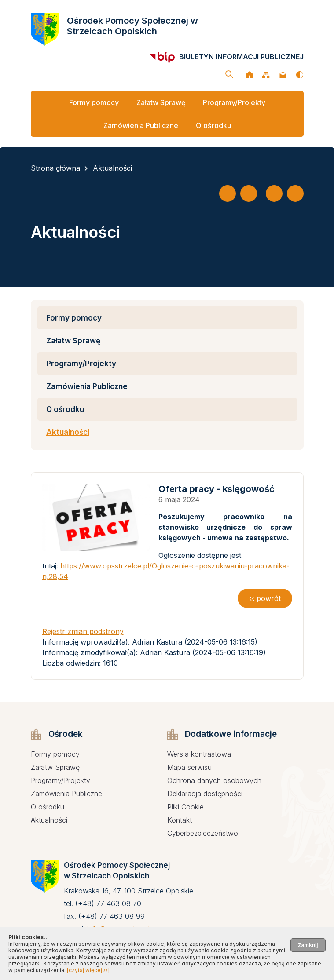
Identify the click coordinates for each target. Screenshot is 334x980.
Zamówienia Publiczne (141, 125)
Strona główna (55, 168)
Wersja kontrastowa (199, 754)
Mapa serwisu (189, 767)
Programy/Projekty (234, 102)
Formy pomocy (94, 102)
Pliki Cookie (185, 807)
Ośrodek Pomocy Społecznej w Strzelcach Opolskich (132, 26)
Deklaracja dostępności (205, 794)
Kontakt (180, 820)
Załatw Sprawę (161, 102)
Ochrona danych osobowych (214, 780)
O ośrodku (213, 125)
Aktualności (112, 168)
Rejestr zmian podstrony (83, 631)
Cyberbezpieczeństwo (203, 833)
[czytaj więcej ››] (88, 970)
